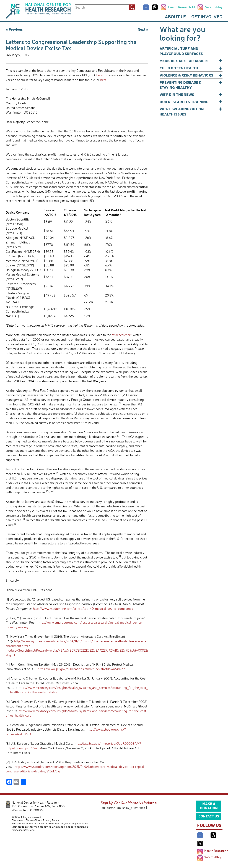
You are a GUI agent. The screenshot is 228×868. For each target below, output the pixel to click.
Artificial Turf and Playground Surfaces (181, 51)
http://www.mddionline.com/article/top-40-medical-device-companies (83, 609)
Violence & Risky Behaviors (191, 75)
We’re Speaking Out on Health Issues (191, 111)
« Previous (14, 29)
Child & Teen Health (191, 68)
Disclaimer (18, 820)
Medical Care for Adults (191, 61)
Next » (143, 29)
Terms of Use (33, 820)
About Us (176, 17)
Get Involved (207, 17)
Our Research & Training (191, 102)
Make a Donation (209, 806)
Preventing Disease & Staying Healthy (191, 85)
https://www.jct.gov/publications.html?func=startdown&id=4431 (83, 669)
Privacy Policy (51, 820)
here (99, 75)
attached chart (122, 335)
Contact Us (209, 816)
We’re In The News (191, 94)
